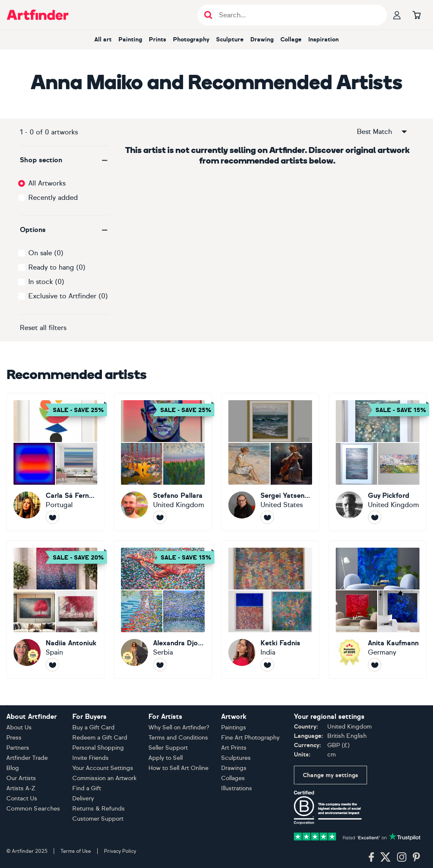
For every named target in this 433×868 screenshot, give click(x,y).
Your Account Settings (103, 768)
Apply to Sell (166, 758)
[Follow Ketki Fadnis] (267, 665)
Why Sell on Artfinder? (179, 727)
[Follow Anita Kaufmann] (375, 665)
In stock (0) (46, 282)
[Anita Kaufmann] (378, 610)
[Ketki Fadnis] (270, 610)
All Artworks (47, 183)
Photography (191, 40)
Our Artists (21, 778)
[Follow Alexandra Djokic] (160, 665)
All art (103, 40)
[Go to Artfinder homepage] (38, 15)
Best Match (383, 132)
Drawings (234, 768)
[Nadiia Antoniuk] (55, 610)
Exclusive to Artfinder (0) (68, 296)
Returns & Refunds (99, 809)
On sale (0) (46, 253)
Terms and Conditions (178, 738)
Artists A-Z (21, 788)
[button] (64, 160)
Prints (158, 40)
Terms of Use (76, 851)
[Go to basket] (417, 15)
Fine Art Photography (250, 738)
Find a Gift (87, 788)
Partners (18, 748)
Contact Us (22, 798)
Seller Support (168, 748)
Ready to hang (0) (57, 267)
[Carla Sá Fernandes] (55, 462)
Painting (130, 40)
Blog (13, 768)
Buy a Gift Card (93, 727)
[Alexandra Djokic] (163, 610)
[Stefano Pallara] (163, 462)
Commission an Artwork (104, 778)
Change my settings (330, 775)
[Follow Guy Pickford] (375, 517)
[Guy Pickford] (378, 462)
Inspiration (323, 40)
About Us (19, 727)
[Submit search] (208, 15)
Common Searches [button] (33, 809)
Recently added (53, 198)
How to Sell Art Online (178, 768)
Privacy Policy (120, 851)
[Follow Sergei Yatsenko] (267, 517)
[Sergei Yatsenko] (270, 462)
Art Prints (234, 748)
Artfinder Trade (27, 758)
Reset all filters (43, 328)
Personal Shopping (98, 748)
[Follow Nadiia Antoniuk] (52, 665)
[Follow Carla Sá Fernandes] (52, 517)
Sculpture (230, 40)
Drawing (262, 40)
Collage (291, 40)
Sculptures (236, 758)
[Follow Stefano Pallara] (160, 517)
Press (14, 738)
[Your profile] (397, 15)
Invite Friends (90, 758)
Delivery (83, 798)
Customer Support (98, 819)
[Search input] (297, 15)
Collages (233, 778)
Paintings (234, 727)
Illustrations (237, 788)
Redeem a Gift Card (100, 738)
